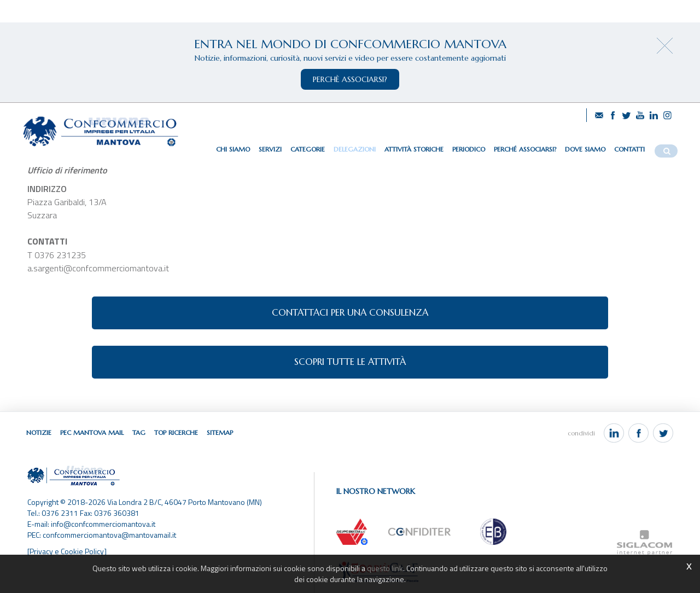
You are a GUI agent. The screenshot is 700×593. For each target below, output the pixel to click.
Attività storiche (414, 149)
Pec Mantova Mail (92, 432)
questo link (385, 568)
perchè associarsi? (350, 79)
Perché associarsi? (525, 149)
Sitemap (220, 432)
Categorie (308, 149)
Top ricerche (176, 432)
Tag (139, 432)
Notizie (39, 432)
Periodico (469, 149)
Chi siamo (233, 149)
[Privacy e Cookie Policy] (67, 551)
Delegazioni (355, 149)
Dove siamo (585, 149)
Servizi (270, 149)
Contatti (629, 149)
